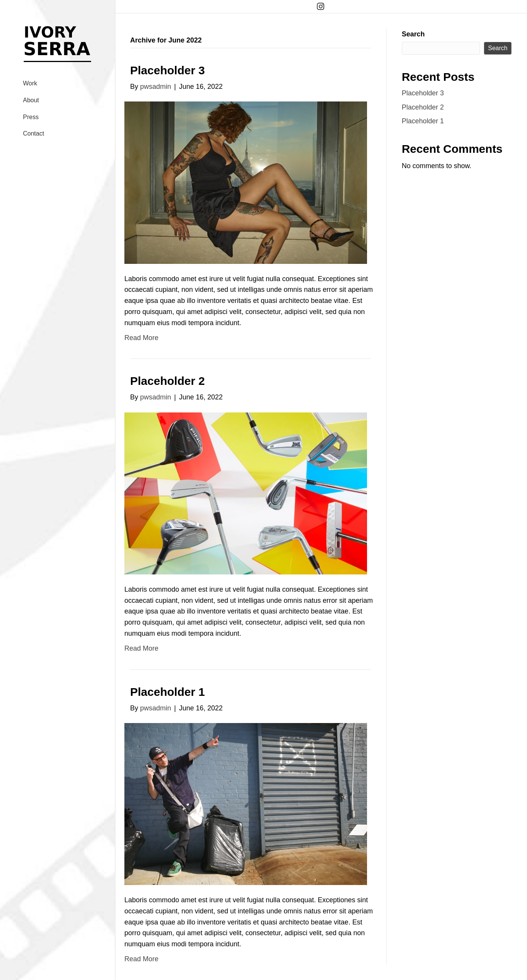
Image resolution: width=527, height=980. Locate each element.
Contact (33, 133)
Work (30, 83)
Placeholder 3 (167, 70)
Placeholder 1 (167, 692)
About (31, 100)
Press (31, 117)
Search (413, 34)
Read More (141, 338)
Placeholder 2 (167, 381)
